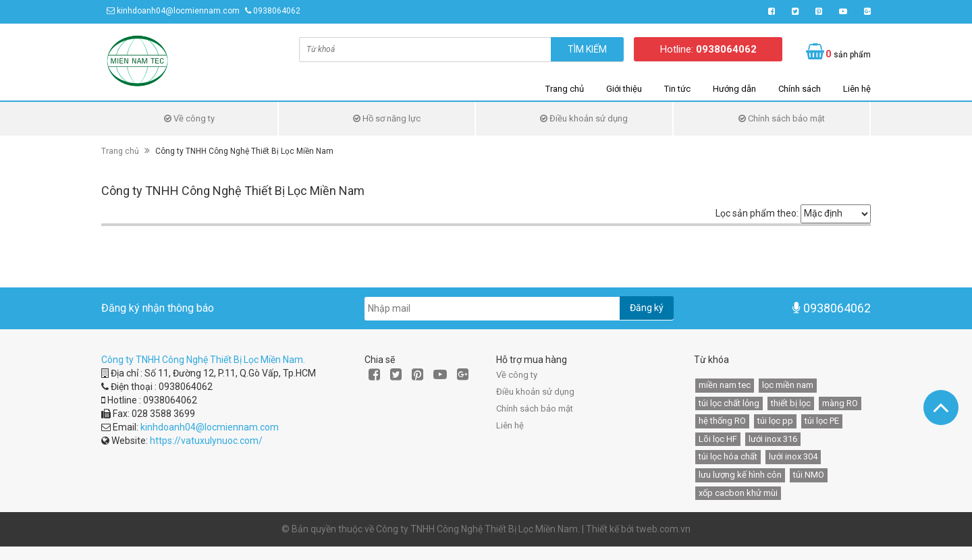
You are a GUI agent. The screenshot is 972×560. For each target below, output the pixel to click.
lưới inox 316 (773, 439)
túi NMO (809, 475)
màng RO (840, 403)
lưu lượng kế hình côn (740, 475)
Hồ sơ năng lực (387, 118)
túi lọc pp (775, 421)
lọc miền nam (788, 385)
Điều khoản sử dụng (584, 118)
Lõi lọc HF (718, 439)
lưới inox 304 (793, 456)
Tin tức (677, 89)
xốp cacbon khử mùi (738, 493)
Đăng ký (647, 308)
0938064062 (277, 11)
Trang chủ (565, 89)
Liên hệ (857, 89)
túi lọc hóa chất (728, 456)
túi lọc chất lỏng (729, 403)
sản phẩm (848, 54)
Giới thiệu (624, 89)
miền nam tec (725, 385)
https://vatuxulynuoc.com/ (206, 441)
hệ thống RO (722, 421)
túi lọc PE (822, 421)
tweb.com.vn (663, 529)
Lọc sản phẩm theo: (757, 213)
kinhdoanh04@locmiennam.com (178, 11)
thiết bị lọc (791, 403)
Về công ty (189, 118)
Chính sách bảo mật (782, 118)
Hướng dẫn (734, 89)
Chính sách (800, 89)
